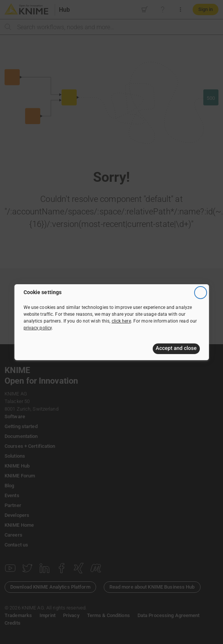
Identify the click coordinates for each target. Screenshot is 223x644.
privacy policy (38, 328)
